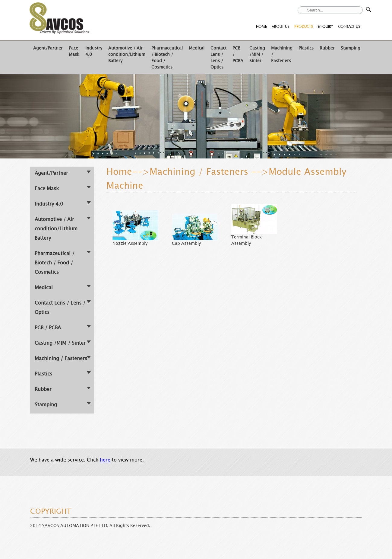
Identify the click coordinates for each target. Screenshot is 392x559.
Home (119, 172)
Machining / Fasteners (61, 358)
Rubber (327, 48)
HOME (261, 26)
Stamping (351, 48)
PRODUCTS (304, 26)
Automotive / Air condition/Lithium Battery (127, 54)
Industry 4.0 (49, 204)
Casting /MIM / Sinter (257, 54)
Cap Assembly (186, 243)
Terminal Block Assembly (247, 240)
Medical (197, 48)
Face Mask (74, 51)
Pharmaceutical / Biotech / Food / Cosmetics (55, 263)
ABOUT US (281, 26)
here (105, 460)
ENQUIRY (326, 26)
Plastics (306, 48)
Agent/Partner (48, 48)
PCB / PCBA (48, 328)
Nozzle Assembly (130, 243)
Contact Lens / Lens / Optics (218, 58)
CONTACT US (349, 26)
